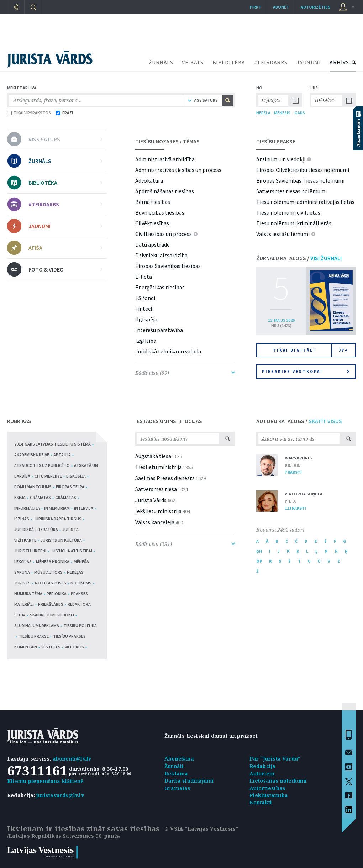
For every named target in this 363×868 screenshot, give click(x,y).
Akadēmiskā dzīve (32, 455)
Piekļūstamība (269, 795)
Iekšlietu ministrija (158, 511)
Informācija (27, 508)
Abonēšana (179, 759)
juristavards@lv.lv (60, 795)
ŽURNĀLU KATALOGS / (299, 258)
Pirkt (256, 7)
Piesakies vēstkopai (306, 372)
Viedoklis (74, 647)
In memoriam (57, 508)
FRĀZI (64, 113)
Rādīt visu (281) (185, 544)
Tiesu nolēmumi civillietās (288, 212)
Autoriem (262, 774)
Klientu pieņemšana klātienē (45, 781)
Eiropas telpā (70, 487)
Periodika (57, 593)
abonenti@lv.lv (72, 759)
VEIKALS (193, 62)
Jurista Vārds (151, 500)
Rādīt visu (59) (185, 373)
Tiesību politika (80, 625)
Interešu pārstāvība (159, 330)
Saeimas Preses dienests (165, 478)
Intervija (84, 508)
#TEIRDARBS (271, 62)
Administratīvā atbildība (165, 159)
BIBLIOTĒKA (229, 62)
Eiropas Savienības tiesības (168, 266)
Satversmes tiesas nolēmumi (291, 191)
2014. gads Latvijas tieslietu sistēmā (52, 444)
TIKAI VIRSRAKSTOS (29, 113)
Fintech (144, 309)
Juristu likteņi (30, 551)
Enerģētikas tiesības (160, 287)
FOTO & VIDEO (65, 269)
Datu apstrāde (152, 244)
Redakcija (263, 766)
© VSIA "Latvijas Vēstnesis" (201, 829)
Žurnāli (174, 766)
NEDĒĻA (263, 113)
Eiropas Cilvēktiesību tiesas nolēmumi (303, 170)
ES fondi (145, 298)
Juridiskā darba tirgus (57, 519)
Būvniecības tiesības (160, 212)
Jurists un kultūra (61, 540)
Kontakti (261, 802)
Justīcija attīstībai (71, 551)
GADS (300, 113)
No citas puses (51, 583)
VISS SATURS (65, 139)
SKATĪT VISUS (325, 421)
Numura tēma (28, 593)
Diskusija (76, 476)
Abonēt (281, 7)
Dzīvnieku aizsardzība (161, 255)
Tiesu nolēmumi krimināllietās (294, 223)
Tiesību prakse (34, 636)
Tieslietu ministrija (159, 467)
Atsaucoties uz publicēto (42, 465)
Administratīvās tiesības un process (178, 170)
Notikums (81, 583)
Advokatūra (149, 180)
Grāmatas (40, 497)
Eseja (20, 497)
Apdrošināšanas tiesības (165, 191)
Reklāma (176, 774)
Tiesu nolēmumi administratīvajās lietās (305, 202)
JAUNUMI (309, 62)
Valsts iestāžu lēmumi (283, 234)
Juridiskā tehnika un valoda (168, 351)
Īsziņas (22, 519)
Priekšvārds (51, 604)
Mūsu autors (48, 572)
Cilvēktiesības (152, 223)
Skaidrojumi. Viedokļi (52, 615)
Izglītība (146, 341)
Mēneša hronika (53, 561)
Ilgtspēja (146, 319)
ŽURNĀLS (161, 62)
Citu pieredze (48, 476)
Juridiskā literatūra (36, 529)
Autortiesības (268, 788)
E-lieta (144, 277)
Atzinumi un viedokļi (281, 159)
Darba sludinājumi (189, 781)
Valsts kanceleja (155, 522)
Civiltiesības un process (164, 234)
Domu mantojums (33, 487)
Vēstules (51, 647)
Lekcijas (23, 561)
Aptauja (62, 455)
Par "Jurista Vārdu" (275, 759)
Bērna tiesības (153, 202)
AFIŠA (65, 248)
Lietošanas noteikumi (278, 781)
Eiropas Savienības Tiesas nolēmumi (300, 180)
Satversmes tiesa (156, 489)
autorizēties (315, 7)
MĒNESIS (282, 113)
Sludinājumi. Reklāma (37, 625)
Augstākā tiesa (153, 456)
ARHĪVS (339, 62)
